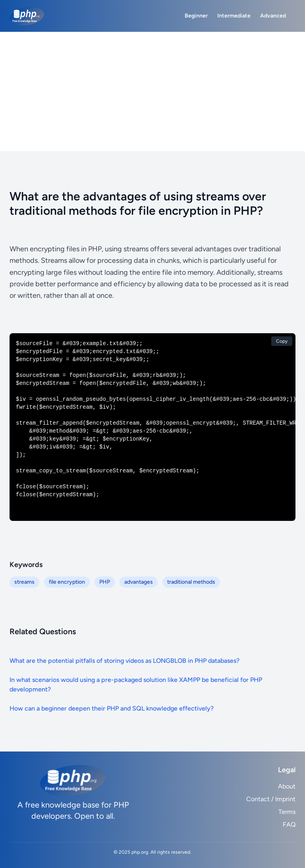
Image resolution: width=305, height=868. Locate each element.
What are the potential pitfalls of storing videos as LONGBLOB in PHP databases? (125, 661)
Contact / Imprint (271, 799)
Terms (287, 812)
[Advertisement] (152, 91)
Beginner (196, 16)
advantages (139, 582)
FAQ (289, 824)
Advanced (273, 16)
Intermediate (234, 16)
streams (24, 582)
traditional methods (191, 582)
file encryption (67, 582)
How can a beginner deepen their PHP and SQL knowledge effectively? (112, 708)
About (287, 786)
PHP (105, 582)
